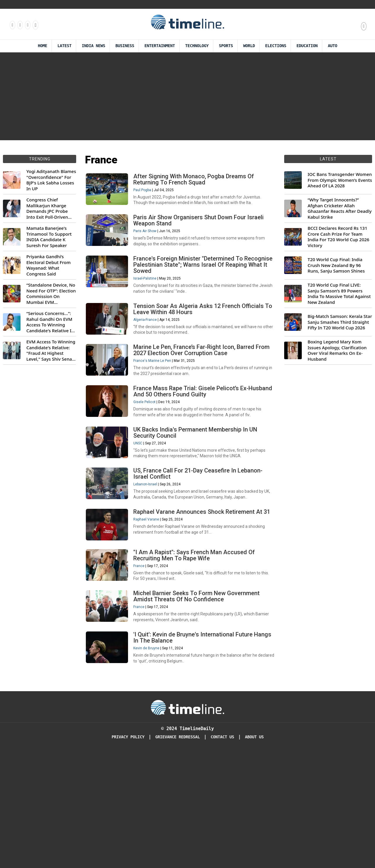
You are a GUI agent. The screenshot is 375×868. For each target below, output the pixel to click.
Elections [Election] (276, 46)
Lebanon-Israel (150, 556)
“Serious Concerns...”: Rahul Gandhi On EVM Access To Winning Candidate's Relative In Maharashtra (50, 322)
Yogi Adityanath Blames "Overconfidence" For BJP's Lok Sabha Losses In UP (51, 180)
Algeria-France (150, 354)
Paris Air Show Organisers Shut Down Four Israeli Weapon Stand (204, 235)
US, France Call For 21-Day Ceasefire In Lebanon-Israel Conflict (203, 546)
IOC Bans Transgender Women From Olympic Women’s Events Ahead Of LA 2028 (340, 180)
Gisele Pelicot (150, 455)
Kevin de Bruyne (152, 759)
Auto (333, 46)
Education (307, 46)
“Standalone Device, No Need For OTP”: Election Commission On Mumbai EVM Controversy (51, 294)
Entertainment (160, 46)
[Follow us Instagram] (20, 25)
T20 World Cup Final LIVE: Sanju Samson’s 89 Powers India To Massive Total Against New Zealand (339, 294)
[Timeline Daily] (187, 824)
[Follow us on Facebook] (12, 25)
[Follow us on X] (27, 25)
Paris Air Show (150, 246)
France (144, 658)
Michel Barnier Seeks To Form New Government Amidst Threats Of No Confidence (202, 698)
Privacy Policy (128, 853)
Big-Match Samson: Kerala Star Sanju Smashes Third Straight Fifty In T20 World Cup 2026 (340, 322)
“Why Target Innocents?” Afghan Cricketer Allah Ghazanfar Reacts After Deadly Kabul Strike (340, 208)
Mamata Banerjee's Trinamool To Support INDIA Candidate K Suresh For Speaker (49, 237)
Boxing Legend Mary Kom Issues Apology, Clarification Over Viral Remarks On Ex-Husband (337, 350)
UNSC (143, 506)
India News (93, 46)
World (249, 46)
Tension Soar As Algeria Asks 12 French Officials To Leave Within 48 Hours (204, 343)
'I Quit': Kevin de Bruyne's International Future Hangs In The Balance (198, 748)
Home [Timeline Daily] (42, 46)
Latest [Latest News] (64, 46)
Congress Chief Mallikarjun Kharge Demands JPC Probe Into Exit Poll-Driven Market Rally (47, 208)
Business (125, 46)
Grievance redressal (178, 853)
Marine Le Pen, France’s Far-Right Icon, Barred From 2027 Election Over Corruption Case (199, 394)
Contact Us (222, 853)
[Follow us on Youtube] (35, 25)
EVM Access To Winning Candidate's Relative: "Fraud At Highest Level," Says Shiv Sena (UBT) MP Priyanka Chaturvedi (51, 350)
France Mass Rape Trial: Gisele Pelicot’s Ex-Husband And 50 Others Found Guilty (196, 444)
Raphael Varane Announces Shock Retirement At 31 (203, 596)
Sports (226, 46)
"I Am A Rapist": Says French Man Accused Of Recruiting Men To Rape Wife (199, 647)
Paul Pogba (148, 195)
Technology (197, 46)
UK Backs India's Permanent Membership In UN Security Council (201, 495)
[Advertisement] (187, 96)
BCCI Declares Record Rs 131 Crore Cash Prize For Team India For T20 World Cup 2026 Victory (338, 237)
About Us (254, 853)
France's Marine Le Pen (157, 404)
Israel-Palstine (150, 303)
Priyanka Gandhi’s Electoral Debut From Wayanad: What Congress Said (48, 265)
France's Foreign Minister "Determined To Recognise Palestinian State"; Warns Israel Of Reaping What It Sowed (199, 289)
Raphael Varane (151, 607)
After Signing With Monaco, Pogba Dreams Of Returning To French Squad (199, 185)
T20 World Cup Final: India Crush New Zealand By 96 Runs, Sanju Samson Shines (336, 265)
